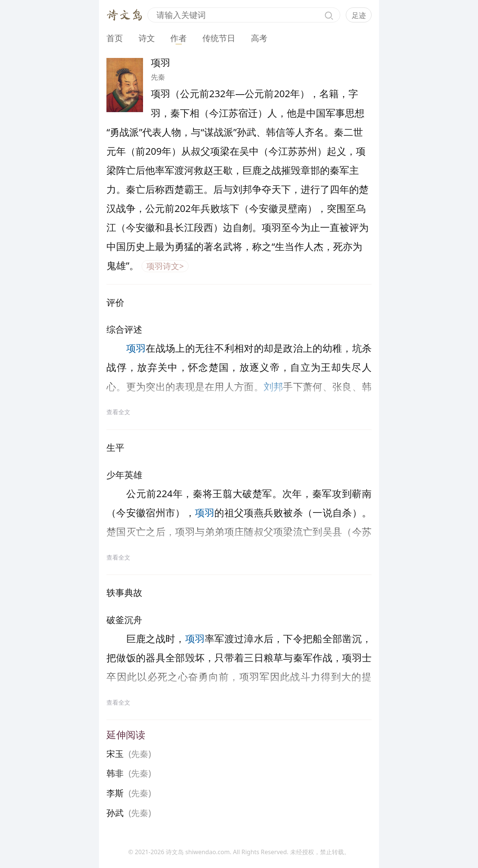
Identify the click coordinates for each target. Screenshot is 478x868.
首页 (115, 38)
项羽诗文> (165, 266)
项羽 (136, 348)
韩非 (115, 773)
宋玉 (115, 754)
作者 (179, 38)
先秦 (158, 77)
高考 (259, 38)
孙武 (115, 813)
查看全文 (118, 412)
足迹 (359, 15)
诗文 (147, 38)
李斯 (115, 793)
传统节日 (219, 38)
